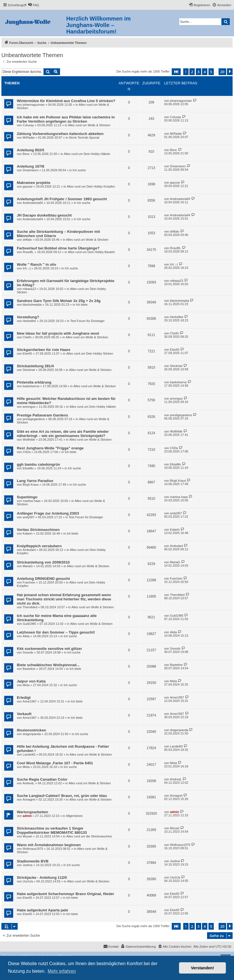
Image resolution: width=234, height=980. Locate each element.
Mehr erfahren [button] (62, 971)
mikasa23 (29, 289)
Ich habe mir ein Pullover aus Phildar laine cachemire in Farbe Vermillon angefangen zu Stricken (66, 119)
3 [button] (199, 72)
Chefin (27, 337)
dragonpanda (32, 734)
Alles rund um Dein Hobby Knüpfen (91, 186)
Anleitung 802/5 (30, 150)
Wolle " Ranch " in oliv (37, 264)
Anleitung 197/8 (30, 166)
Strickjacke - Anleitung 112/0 (42, 878)
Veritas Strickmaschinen (38, 530)
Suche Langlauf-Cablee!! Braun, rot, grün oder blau (62, 796)
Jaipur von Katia (31, 681)
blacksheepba (32, 305)
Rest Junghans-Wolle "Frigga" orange (50, 448)
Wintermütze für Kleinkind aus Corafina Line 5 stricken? (66, 101)
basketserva (31, 386)
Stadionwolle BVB (33, 861)
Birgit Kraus (31, 485)
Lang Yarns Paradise (35, 481)
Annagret (29, 799)
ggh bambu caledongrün (38, 464)
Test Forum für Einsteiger (87, 321)
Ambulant (29, 550)
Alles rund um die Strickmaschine (89, 836)
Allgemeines (74, 816)
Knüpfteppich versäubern (39, 546)
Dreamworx (31, 170)
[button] (176, 72)
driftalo (27, 240)
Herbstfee (29, 321)
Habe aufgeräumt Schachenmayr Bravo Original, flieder (66, 894)
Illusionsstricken (31, 730)
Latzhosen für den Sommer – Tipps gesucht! (56, 632)
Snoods (28, 652)
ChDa (27, 452)
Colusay (28, 125)
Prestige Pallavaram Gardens (43, 415)
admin (27, 816)
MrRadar (29, 138)
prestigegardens (34, 419)
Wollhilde (29, 440)
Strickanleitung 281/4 (35, 366)
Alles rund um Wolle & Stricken (89, 125)
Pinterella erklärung (34, 382)
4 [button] (205, 72)
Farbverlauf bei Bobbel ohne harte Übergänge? (58, 248)
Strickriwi (29, 370)
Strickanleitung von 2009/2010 (43, 562)
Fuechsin (29, 582)
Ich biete (82, 305)
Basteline (29, 669)
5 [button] (211, 72)
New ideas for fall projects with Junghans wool (58, 333)
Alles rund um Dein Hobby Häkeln (87, 154)
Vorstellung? (28, 317)
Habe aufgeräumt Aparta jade (43, 910)
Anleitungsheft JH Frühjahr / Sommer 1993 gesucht (62, 199)
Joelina (28, 865)
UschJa (28, 881)
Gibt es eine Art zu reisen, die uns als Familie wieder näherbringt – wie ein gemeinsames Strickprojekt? (63, 434)
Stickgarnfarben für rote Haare (44, 350)
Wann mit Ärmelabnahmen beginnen (49, 845)
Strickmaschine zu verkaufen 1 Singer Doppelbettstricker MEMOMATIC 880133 (52, 830)
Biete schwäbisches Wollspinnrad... (48, 665)
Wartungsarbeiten (33, 812)
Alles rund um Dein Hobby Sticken (90, 353)
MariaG (28, 566)
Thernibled (30, 607)
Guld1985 (29, 624)
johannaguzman (34, 105)
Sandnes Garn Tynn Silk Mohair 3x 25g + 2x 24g (59, 301)
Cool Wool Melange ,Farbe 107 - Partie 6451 (55, 763)
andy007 (29, 517)
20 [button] (222, 72)
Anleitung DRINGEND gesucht (43, 579)
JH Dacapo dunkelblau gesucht (44, 215)
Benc (26, 154)
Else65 (27, 353)
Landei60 (29, 754)
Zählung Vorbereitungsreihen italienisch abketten (60, 134)
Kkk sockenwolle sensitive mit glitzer (49, 649)
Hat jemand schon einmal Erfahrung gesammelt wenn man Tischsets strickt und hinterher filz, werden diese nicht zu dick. (64, 599)
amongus (29, 407)
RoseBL (28, 252)
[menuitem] (33, 5)
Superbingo (27, 497)
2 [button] (192, 72)
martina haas (32, 501)
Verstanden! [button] (203, 968)
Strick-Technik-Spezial (84, 138)
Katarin (28, 533)
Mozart (27, 836)
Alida (26, 636)
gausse (28, 186)
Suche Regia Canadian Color (42, 779)
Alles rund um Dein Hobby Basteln (91, 252)
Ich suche (79, 170)
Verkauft (24, 714)
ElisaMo (28, 468)
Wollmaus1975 (33, 849)
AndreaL (29, 783)
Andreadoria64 (33, 203)
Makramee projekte (34, 183)
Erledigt (24, 698)
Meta (26, 685)
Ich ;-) (27, 268)
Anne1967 (30, 701)
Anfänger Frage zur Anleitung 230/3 (48, 513)
